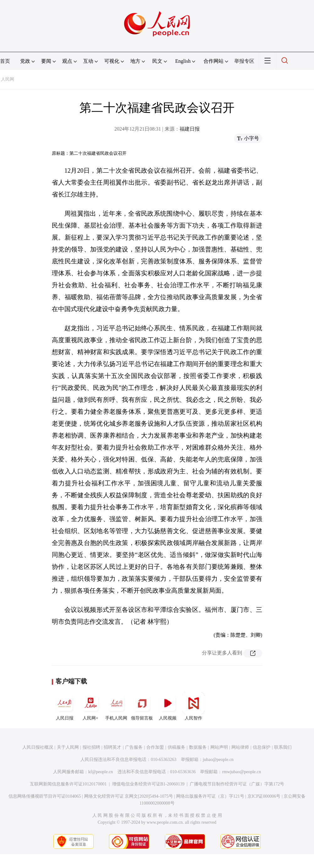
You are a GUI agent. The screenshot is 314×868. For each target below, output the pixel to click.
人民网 (8, 79)
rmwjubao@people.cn (241, 772)
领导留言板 (142, 706)
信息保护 (262, 747)
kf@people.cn (101, 772)
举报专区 (244, 61)
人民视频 (168, 706)
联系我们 (283, 747)
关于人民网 (68, 747)
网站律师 (240, 747)
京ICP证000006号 (264, 796)
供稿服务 (176, 747)
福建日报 (190, 129)
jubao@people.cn (218, 760)
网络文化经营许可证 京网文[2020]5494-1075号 (129, 796)
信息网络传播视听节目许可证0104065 (45, 796)
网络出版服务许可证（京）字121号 (210, 796)
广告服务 (134, 747)
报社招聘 (91, 747)
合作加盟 (155, 747)
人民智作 (193, 706)
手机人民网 (116, 706)
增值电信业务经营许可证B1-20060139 (148, 784)
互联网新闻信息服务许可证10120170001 (68, 784)
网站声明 (219, 747)
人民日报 (65, 706)
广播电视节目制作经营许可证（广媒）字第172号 (237, 784)
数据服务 (198, 747)
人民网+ (90, 706)
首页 (5, 61)
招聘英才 (112, 747)
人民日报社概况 (38, 747)
